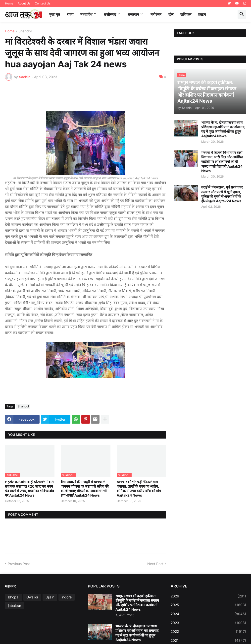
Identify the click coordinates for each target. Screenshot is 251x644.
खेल (171, 14)
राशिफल (186, 14)
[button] (242, 14)
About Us (24, 3)
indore (67, 597)
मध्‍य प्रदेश (86, 14)
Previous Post (19, 564)
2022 (208, 632)
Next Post (155, 564)
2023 (208, 623)
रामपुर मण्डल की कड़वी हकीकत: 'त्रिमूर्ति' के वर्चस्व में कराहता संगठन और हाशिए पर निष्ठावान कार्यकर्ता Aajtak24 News (137, 603)
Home (9, 3)
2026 (208, 596)
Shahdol (25, 31)
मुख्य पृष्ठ (55, 14)
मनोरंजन (156, 14)
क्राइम (202, 14)
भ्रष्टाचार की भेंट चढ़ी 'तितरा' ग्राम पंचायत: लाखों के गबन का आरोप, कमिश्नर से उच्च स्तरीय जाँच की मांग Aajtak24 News (139, 489)
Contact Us (43, 3)
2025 (208, 605)
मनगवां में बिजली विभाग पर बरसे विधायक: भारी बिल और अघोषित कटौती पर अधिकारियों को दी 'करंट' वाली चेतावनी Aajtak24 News (222, 162)
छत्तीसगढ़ (110, 14)
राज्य (70, 14)
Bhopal (14, 597)
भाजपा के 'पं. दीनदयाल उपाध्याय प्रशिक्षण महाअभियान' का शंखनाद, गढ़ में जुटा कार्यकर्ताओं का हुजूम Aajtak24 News (223, 129)
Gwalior (32, 597)
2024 (208, 614)
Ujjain (50, 597)
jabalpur (15, 606)
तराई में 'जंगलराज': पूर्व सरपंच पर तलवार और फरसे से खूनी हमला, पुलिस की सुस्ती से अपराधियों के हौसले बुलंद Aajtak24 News (222, 194)
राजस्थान (133, 14)
